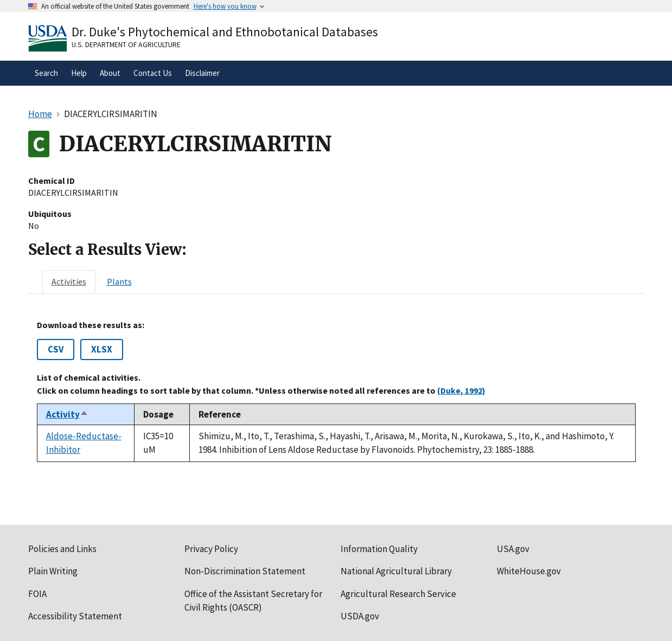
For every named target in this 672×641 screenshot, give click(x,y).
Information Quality (379, 549)
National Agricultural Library (396, 571)
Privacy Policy (211, 549)
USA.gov (513, 549)
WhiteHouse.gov (529, 571)
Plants (119, 281)
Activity (67, 414)
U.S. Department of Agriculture (126, 44)
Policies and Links (62, 549)
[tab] (69, 281)
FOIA (37, 594)
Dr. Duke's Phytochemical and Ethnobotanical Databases (225, 32)
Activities (69, 281)
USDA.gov (360, 616)
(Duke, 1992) (461, 390)
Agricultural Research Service (398, 594)
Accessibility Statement (75, 616)
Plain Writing (53, 571)
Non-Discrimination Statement (245, 571)
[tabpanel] (336, 391)
